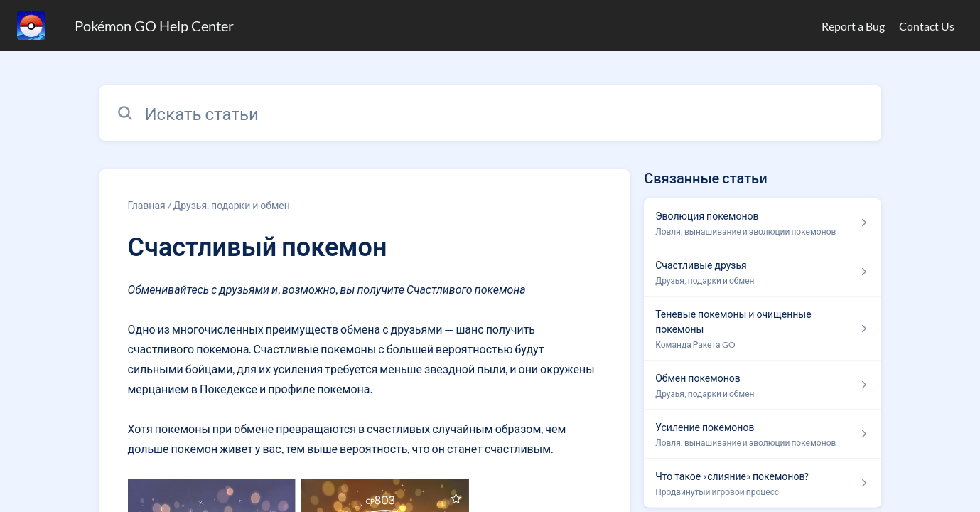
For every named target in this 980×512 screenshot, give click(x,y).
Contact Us (927, 26)
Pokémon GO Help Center (154, 26)
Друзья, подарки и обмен (232, 205)
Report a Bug (853, 26)
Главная (147, 205)
